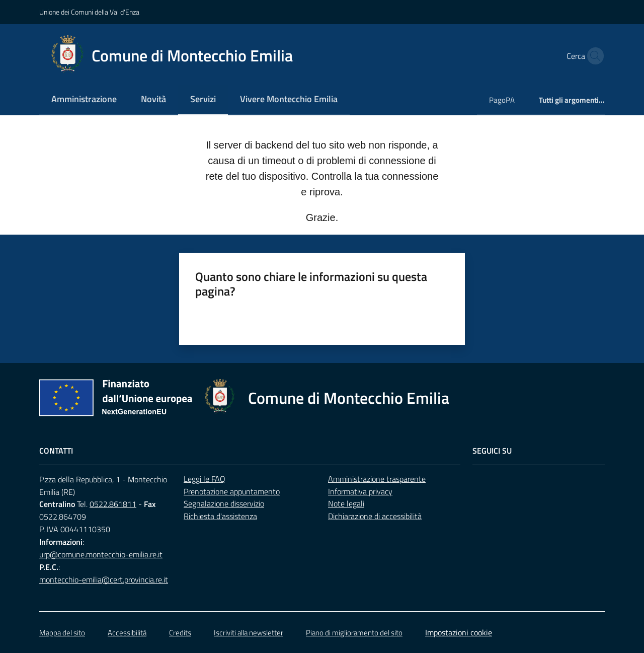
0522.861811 (113, 504)
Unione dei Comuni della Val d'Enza (89, 12)
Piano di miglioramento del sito (354, 633)
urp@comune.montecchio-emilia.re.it (101, 554)
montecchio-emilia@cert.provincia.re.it (104, 579)
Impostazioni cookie (459, 632)
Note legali (346, 503)
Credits (180, 633)
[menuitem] (84, 100)
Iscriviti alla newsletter (249, 633)
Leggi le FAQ (205, 479)
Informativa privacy (360, 491)
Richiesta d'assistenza (220, 516)
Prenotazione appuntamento (232, 491)
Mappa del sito (62, 633)
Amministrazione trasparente (377, 479)
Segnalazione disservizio (224, 503)
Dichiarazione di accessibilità (375, 516)
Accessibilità (127, 633)
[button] (593, 56)
